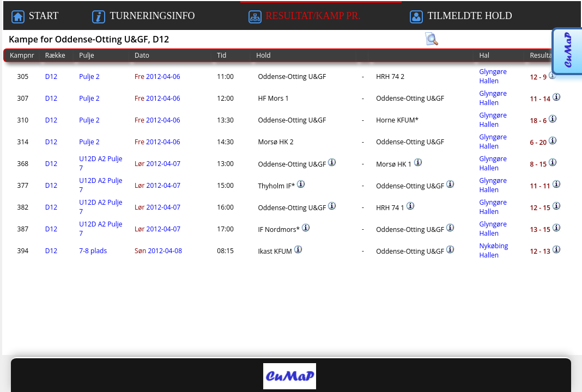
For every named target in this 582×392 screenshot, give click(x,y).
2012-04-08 (158, 251)
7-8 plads (93, 251)
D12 (51, 76)
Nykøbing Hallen (493, 250)
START (35, 17)
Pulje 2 (89, 76)
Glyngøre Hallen (493, 76)
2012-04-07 (157, 164)
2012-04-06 (157, 76)
